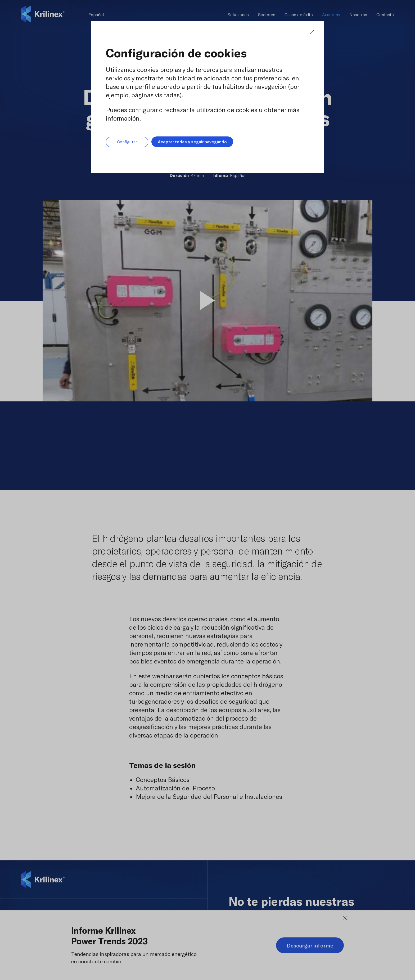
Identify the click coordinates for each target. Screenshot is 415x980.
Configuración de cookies (176, 53)
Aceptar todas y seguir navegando (192, 142)
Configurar (127, 142)
